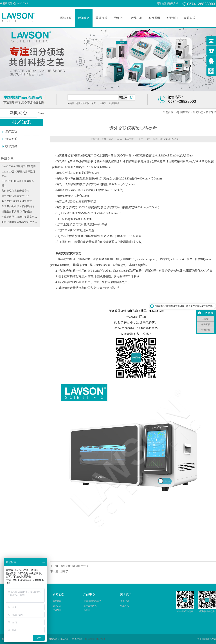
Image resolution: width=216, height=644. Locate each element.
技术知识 (211, 112)
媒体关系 (11, 139)
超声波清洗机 (90, 606)
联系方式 (173, 4)
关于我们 (172, 18)
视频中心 (119, 18)
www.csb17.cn (136, 317)
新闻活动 (11, 132)
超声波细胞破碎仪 (92, 601)
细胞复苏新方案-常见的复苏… (18, 212)
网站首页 (66, 18)
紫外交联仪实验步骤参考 (15, 191)
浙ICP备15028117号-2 (95, 639)
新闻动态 (84, 18)
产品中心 (137, 18)
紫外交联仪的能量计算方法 (17, 201)
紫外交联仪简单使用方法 (15, 196)
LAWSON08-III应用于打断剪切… (20, 166)
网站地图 (161, 4)
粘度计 (87, 610)
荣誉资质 (101, 18)
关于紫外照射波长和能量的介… (19, 206)
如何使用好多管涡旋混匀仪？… (19, 222)
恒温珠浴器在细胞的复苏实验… (19, 217)
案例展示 (154, 18)
